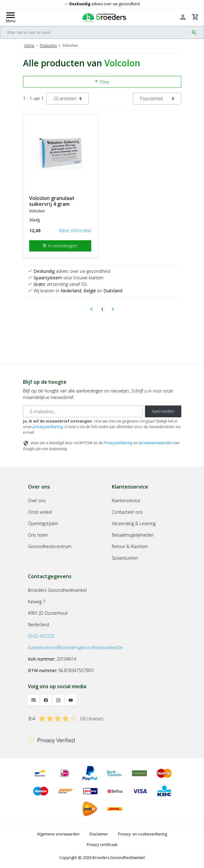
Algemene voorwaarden (58, 834)
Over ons (37, 500)
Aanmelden (163, 411)
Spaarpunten (125, 558)
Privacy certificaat (102, 845)
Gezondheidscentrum (50, 546)
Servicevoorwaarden (155, 443)
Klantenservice (126, 500)
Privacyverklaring (118, 443)
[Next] (113, 309)
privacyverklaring (48, 427)
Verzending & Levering (134, 523)
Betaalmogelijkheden (133, 535)
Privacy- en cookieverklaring (143, 834)
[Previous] (92, 309)
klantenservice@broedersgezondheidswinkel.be (75, 647)
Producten (48, 45)
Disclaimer (99, 834)
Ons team (38, 535)
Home (29, 45)
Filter (102, 82)
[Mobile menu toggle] (11, 17)
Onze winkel (40, 512)
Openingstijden (43, 523)
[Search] (95, 32)
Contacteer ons (127, 512)
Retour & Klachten (130, 546)
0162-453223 (41, 636)
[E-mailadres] (83, 411)
